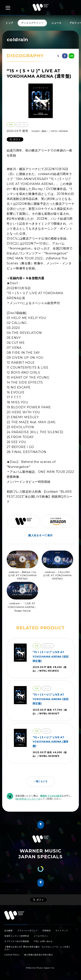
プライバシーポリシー (28, 930)
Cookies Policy (12, 955)
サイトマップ (62, 930)
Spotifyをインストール (28, 799)
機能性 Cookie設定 (51, 796)
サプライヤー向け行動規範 (17, 941)
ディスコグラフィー (32, 23)
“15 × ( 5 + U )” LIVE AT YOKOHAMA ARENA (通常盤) (51, 742)
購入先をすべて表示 (40, 535)
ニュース (56, 23)
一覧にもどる (40, 781)
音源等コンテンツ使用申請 (17, 936)
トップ (9, 23)
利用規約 (47, 930)
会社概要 (8, 930)
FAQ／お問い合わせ (43, 941)
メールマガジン (41, 936)
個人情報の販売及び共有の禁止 (39, 955)
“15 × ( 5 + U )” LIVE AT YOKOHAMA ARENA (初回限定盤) (51, 656)
